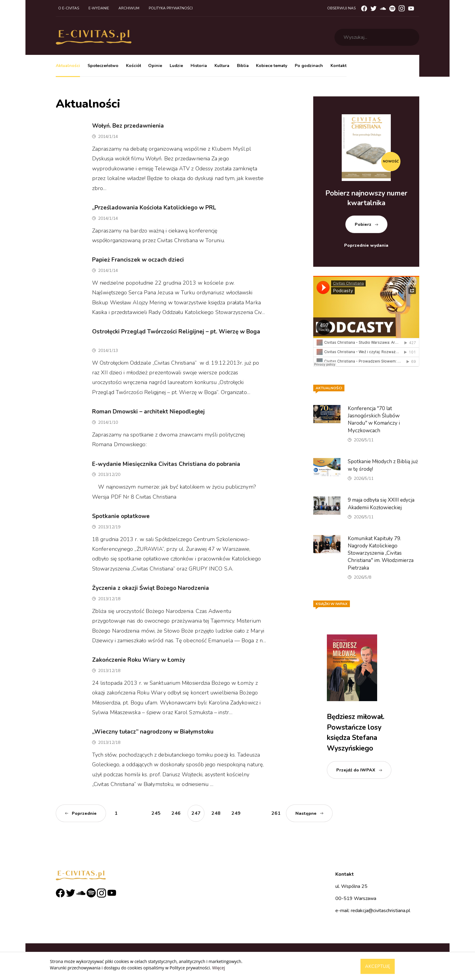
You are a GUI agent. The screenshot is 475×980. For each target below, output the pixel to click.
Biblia (243, 66)
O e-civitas (69, 8)
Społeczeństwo (103, 66)
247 (196, 813)
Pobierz (363, 224)
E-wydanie (99, 8)
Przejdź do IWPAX (356, 770)
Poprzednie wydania (366, 245)
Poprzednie (84, 813)
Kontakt (339, 66)
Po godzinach (309, 66)
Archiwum (129, 8)
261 (276, 813)
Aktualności (68, 66)
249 (236, 813)
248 (216, 813)
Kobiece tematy (272, 66)
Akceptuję (378, 966)
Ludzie (176, 66)
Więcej (218, 968)
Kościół (133, 66)
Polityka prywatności (171, 8)
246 (176, 813)
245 (156, 813)
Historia (199, 66)
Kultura (222, 66)
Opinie (155, 66)
